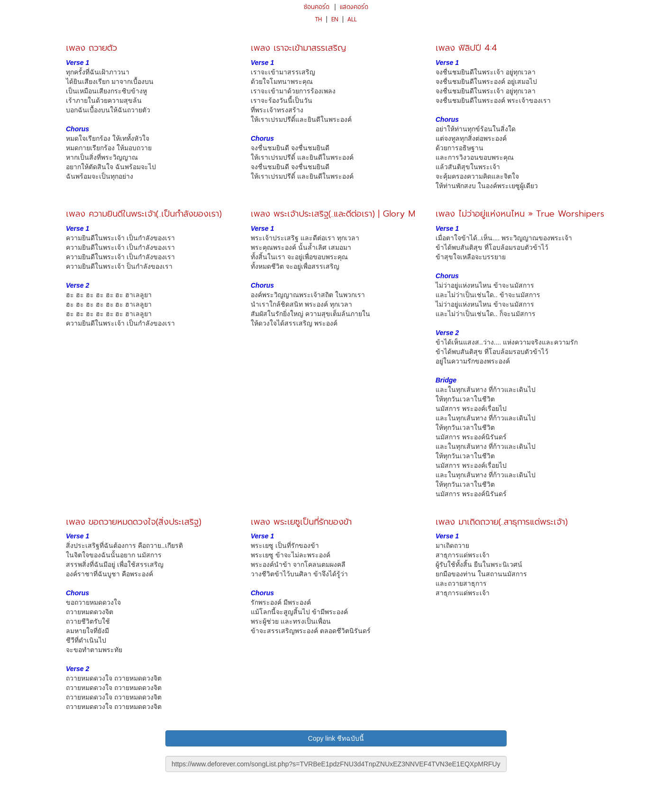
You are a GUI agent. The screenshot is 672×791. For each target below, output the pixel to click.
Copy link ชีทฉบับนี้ (336, 738)
